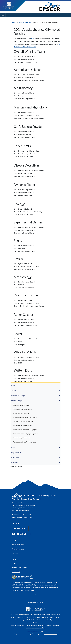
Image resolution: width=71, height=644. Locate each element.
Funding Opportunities (20, 567)
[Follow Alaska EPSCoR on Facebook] (14, 534)
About (13, 391)
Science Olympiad (25, 22)
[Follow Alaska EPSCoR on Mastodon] (26, 534)
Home (14, 22)
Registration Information (22, 405)
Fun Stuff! (15, 463)
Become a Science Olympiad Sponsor (26, 434)
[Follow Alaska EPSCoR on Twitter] (22, 534)
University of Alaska (21, 614)
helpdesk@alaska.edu (50, 634)
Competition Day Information (23, 421)
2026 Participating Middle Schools (25, 417)
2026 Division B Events (21, 413)
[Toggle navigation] (3, 15)
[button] (60, 391)
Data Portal (15, 458)
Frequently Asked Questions (23, 426)
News (13, 448)
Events (14, 563)
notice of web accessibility (35, 628)
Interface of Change (18, 396)
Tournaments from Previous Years (25, 442)
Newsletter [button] (20, 528)
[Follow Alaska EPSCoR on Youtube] (30, 534)
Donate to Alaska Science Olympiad (25, 430)
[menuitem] (35, 386)
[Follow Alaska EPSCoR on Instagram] (18, 534)
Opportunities (16, 453)
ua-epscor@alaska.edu (24, 517)
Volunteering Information (22, 438)
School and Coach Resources (23, 409)
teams (33, 39)
